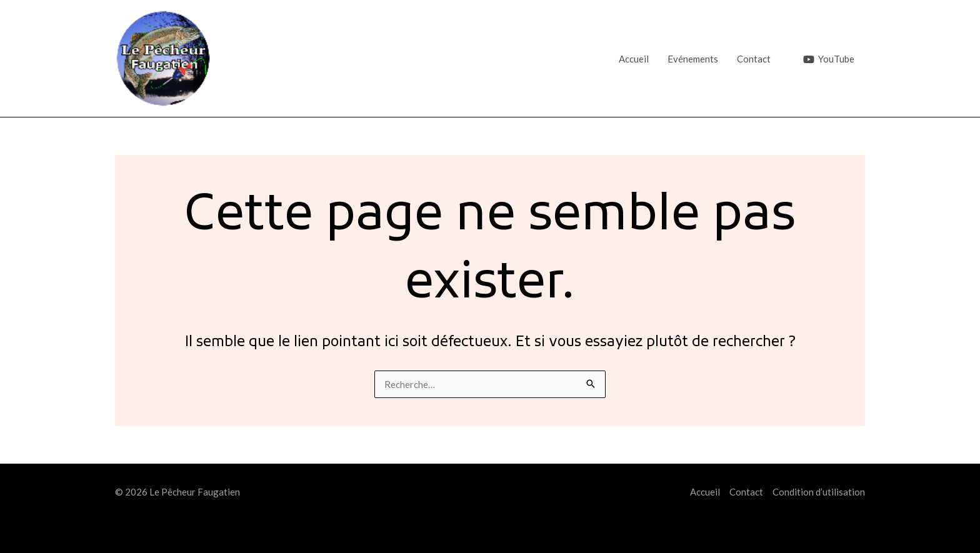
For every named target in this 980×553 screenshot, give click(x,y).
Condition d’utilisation (819, 492)
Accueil (634, 59)
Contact (754, 59)
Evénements (693, 59)
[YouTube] (829, 59)
